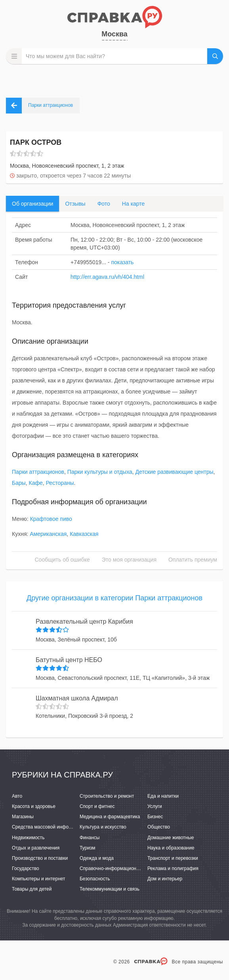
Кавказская (84, 534)
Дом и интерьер (165, 879)
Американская (48, 534)
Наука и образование (171, 848)
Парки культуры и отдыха (100, 472)
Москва (114, 34)
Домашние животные (171, 838)
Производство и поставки (40, 858)
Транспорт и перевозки (173, 858)
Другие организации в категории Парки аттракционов (114, 598)
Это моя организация (129, 560)
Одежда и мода (97, 858)
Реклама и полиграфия (173, 868)
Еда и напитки (163, 796)
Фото (104, 204)
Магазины (23, 817)
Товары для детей (32, 889)
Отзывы (75, 204)
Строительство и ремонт (107, 796)
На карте (134, 204)
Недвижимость (28, 838)
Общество (159, 827)
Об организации (32, 204)
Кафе (36, 483)
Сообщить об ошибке (62, 560)
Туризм (88, 848)
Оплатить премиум (193, 560)
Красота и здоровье (34, 806)
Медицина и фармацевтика (110, 817)
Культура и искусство (103, 827)
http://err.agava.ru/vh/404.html (107, 277)
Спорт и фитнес (97, 806)
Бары (19, 483)
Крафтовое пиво (51, 519)
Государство (26, 868)
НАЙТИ (215, 56)
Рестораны (60, 483)
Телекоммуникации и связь (110, 889)
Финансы (90, 838)
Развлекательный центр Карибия (84, 621)
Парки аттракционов (38, 472)
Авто (17, 796)
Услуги (155, 806)
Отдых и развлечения (36, 848)
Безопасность (95, 879)
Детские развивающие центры (175, 472)
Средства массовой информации (49, 827)
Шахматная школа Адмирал (77, 698)
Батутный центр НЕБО (69, 660)
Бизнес (155, 817)
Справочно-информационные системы (122, 868)
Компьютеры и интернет (39, 879)
